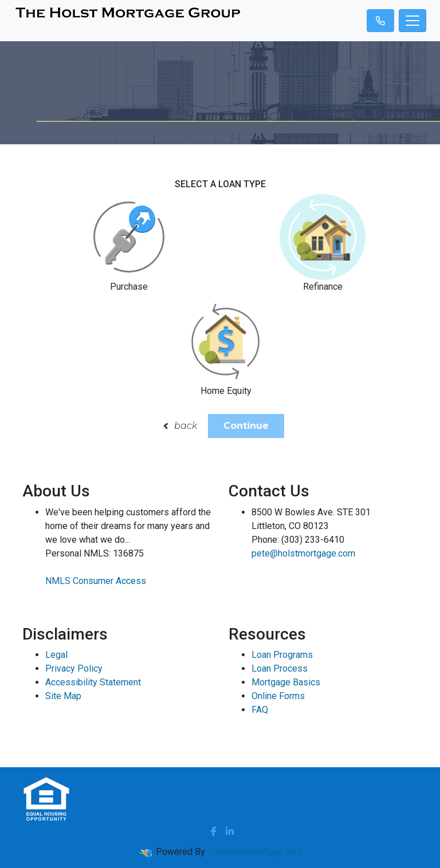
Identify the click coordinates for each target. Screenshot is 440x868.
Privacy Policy (74, 668)
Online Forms (278, 696)
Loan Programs (282, 655)
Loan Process (280, 668)
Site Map (63, 696)
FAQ (260, 710)
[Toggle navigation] (412, 21)
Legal (56, 655)
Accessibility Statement (93, 682)
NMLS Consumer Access (96, 581)
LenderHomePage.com (256, 852)
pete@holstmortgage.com (303, 553)
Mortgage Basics (286, 682)
